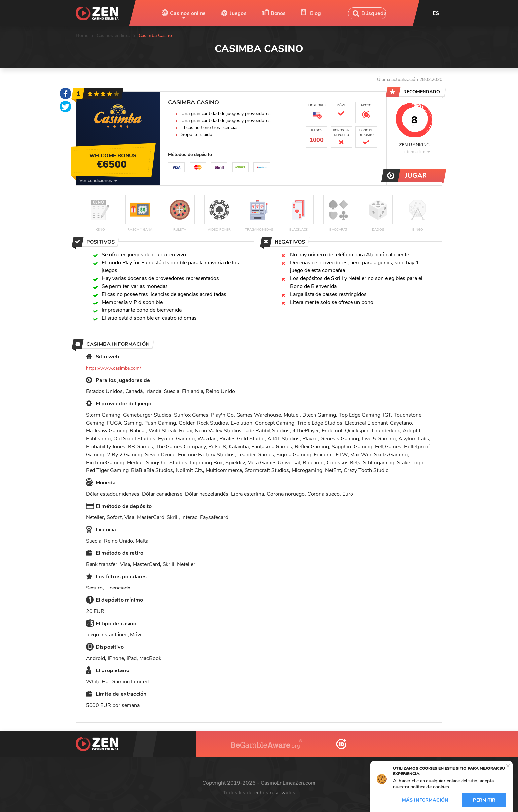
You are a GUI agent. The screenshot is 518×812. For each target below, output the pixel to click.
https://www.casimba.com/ (113, 368)
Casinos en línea (114, 36)
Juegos (238, 13)
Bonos (278, 13)
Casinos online (188, 13)
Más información (425, 800)
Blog (316, 13)
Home (82, 36)
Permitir (484, 800)
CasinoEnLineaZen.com (288, 783)
